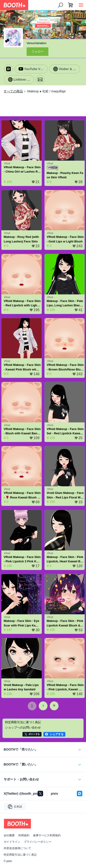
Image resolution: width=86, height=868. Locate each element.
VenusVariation (36, 43)
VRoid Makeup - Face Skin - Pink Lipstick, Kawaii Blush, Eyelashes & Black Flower (65, 687)
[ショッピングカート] (71, 5)
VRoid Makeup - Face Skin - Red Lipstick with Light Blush (22, 303)
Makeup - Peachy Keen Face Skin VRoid (65, 175)
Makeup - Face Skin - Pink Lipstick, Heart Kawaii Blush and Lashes (65, 559)
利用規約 (24, 835)
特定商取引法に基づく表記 (20, 855)
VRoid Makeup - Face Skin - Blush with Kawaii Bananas (22, 431)
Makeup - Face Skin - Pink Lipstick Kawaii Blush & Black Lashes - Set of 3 (65, 623)
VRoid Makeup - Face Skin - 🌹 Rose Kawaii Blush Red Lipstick (22, 495)
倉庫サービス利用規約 (47, 835)
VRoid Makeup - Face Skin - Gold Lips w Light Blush (65, 239)
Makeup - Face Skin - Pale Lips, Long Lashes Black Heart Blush (65, 303)
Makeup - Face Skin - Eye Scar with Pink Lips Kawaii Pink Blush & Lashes (22, 623)
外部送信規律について (17, 848)
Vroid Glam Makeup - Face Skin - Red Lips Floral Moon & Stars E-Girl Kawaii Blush (65, 495)
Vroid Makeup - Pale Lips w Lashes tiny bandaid (21, 687)
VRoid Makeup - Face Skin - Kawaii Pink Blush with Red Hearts (22, 367)
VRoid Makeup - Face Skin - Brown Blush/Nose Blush (65, 367)
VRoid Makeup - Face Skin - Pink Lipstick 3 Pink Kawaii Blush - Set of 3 (22, 559)
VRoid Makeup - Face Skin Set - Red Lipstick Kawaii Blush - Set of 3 (65, 431)
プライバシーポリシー (38, 842)
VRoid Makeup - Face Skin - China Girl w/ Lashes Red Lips (22, 170)
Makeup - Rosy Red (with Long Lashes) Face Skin (21, 239)
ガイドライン (12, 842)
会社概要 (9, 835)
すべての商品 (13, 91)
